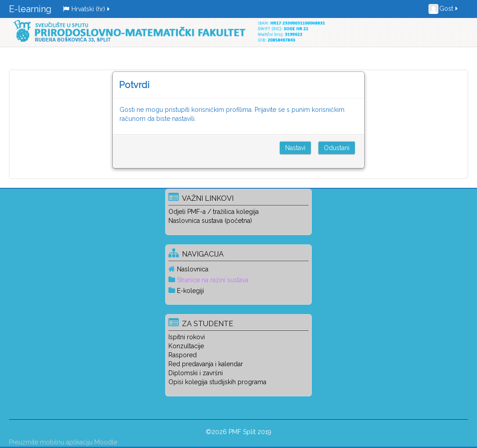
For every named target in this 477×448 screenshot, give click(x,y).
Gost (444, 9)
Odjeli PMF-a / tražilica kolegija (214, 212)
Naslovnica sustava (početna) (210, 221)
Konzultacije (186, 346)
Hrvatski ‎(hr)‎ (87, 9)
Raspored (183, 355)
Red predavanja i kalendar (206, 364)
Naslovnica (193, 269)
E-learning (30, 9)
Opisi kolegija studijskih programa (217, 382)
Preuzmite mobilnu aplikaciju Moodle (63, 442)
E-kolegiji (190, 291)
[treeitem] (238, 269)
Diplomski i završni (196, 373)
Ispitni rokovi (187, 337)
